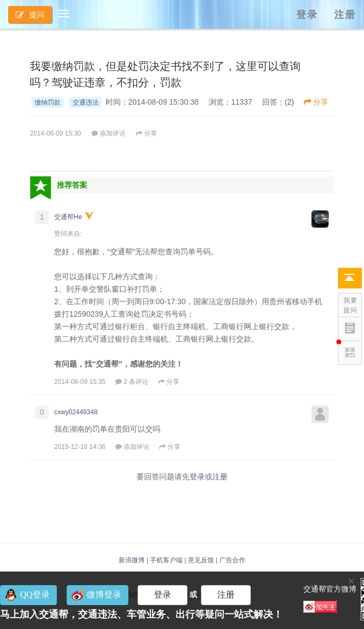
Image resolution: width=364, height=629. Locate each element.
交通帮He (68, 217)
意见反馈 (201, 560)
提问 (30, 15)
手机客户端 (166, 560)
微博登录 (104, 595)
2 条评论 (132, 382)
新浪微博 (132, 560)
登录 (307, 15)
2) (290, 102)
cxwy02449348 (76, 412)
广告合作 (232, 560)
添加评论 (109, 133)
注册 (345, 15)
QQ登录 (35, 595)
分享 (316, 102)
